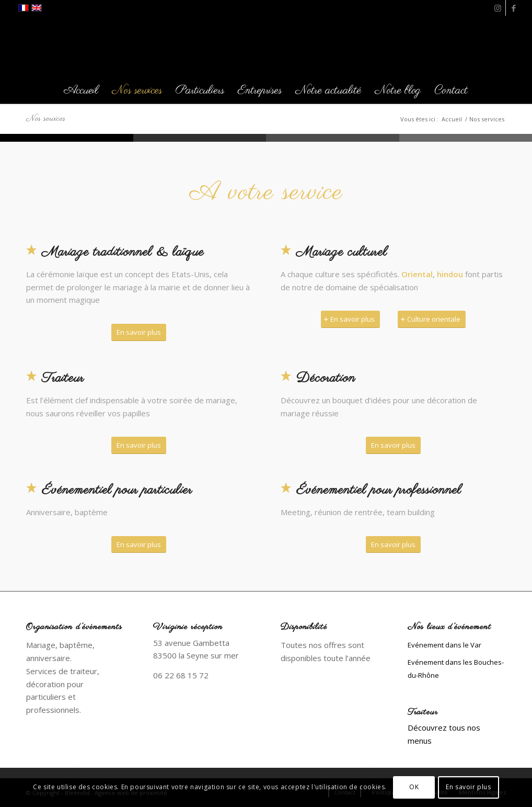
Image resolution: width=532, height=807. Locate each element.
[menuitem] (81, 90)
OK (414, 787)
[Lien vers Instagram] (498, 8)
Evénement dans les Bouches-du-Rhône (456, 669)
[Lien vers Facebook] (514, 8)
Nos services (46, 119)
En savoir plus (468, 787)
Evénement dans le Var (444, 645)
